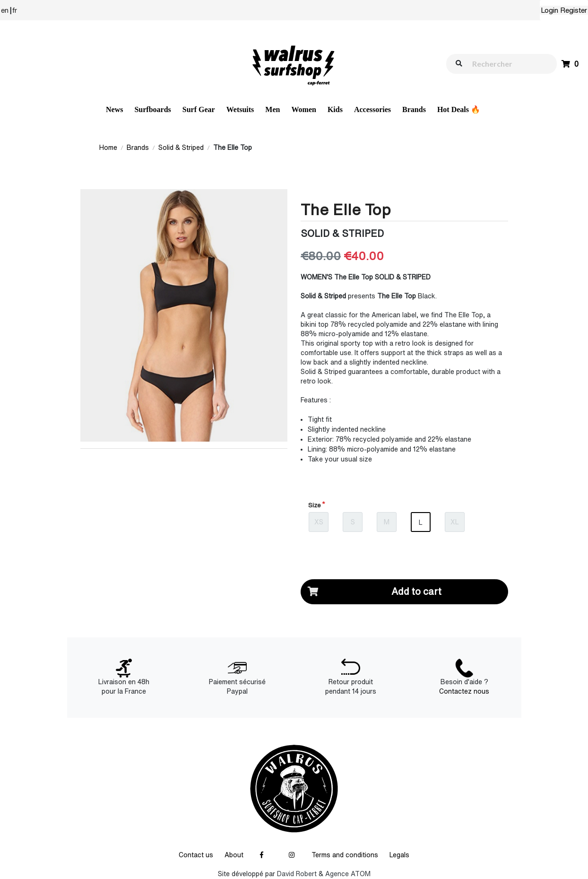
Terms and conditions (345, 855)
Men (272, 109)
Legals (399, 855)
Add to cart (371, 592)
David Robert (297, 874)
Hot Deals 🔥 (459, 109)
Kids (335, 109)
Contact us (196, 855)
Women (303, 109)
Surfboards (152, 109)
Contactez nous (464, 691)
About (234, 855)
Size (314, 505)
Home (108, 148)
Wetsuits (240, 109)
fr (15, 10)
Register (574, 10)
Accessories (372, 109)
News (114, 109)
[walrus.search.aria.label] (506, 64)
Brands (414, 109)
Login (549, 10)
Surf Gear (199, 109)
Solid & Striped (181, 148)
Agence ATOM (348, 874)
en (5, 10)
